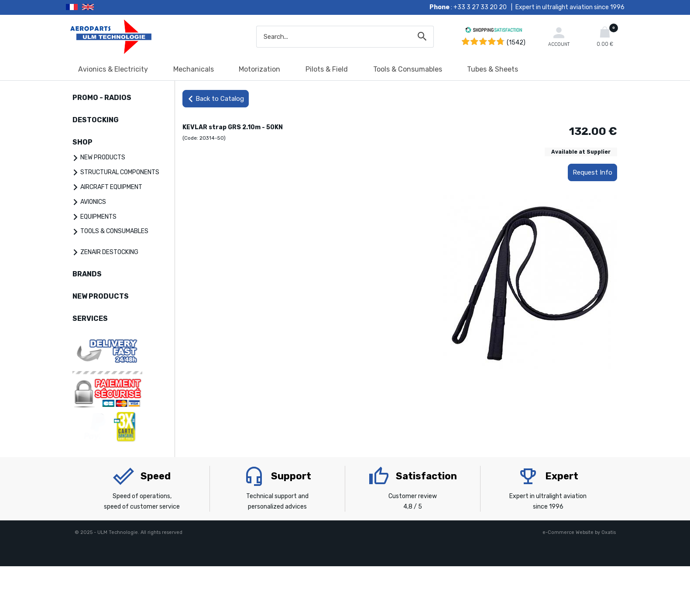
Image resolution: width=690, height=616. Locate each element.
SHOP (82, 142)
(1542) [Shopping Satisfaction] (516, 43)
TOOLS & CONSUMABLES (114, 231)
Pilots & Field (327, 69)
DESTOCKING (96, 120)
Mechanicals (194, 69)
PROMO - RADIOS (102, 98)
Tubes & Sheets (493, 69)
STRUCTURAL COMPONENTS (120, 172)
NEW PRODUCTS (103, 157)
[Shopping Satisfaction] (494, 31)
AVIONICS (93, 202)
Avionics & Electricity (113, 69)
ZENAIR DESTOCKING (109, 252)
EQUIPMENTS (98, 217)
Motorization (259, 69)
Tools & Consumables (408, 69)
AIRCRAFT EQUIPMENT (111, 187)
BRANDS (87, 274)
